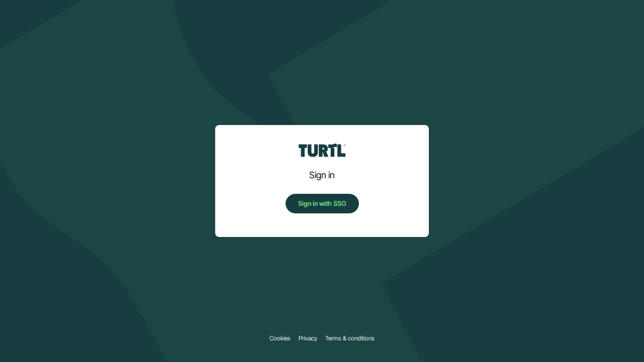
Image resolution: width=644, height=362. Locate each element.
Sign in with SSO (322, 203)
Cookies (280, 338)
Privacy (308, 338)
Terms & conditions (350, 338)
